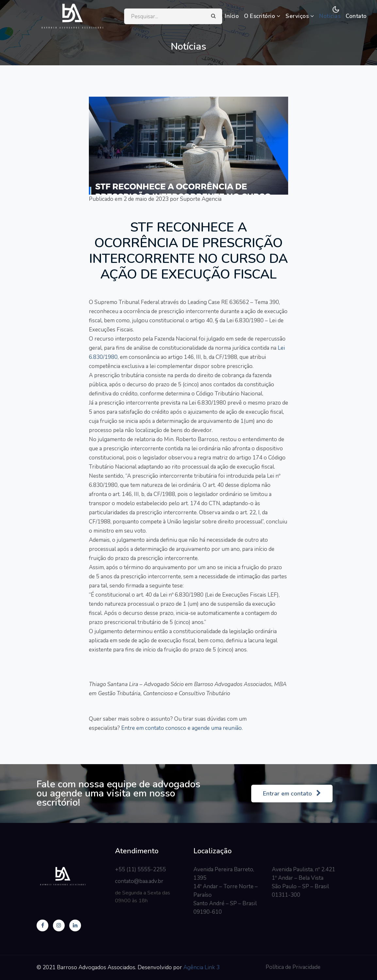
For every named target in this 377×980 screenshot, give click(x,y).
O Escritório (262, 16)
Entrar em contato (292, 794)
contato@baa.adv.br (139, 881)
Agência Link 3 (201, 967)
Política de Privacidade (293, 967)
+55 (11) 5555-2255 (140, 869)
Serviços (300, 16)
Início (232, 16)
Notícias (330, 16)
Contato (356, 16)
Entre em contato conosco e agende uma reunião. (181, 728)
